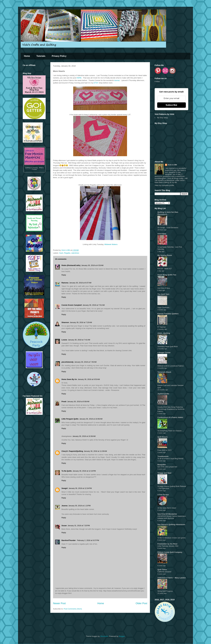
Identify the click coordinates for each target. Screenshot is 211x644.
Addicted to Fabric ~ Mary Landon (172, 578)
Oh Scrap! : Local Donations (168, 228)
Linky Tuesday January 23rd (168, 546)
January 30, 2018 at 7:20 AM (81, 322)
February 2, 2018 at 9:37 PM (88, 540)
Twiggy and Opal (164, 473)
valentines (75, 253)
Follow (157, 81)
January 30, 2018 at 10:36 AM (84, 436)
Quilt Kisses (162, 437)
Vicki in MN (172, 165)
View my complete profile (164, 185)
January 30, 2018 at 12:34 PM (80, 488)
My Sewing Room (165, 255)
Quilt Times (162, 570)
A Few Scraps (163, 495)
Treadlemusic (163, 456)
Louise (64, 340)
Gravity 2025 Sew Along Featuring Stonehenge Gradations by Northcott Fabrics (171, 409)
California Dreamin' (165, 572)
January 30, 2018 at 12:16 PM (84, 471)
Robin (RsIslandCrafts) (71, 265)
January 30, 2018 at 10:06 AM (91, 419)
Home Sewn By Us (69, 379)
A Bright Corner (164, 353)
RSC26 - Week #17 (165, 269)
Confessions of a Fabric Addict (170, 417)
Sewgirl (65, 488)
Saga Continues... (164, 308)
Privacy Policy (59, 56)
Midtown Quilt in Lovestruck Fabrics (171, 366)
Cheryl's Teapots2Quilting (72, 451)
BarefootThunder (69, 540)
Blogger (122, 636)
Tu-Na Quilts (67, 471)
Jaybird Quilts (163, 394)
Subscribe (171, 105)
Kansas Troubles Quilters (168, 314)
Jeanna (65, 506)
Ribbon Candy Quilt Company (170, 552)
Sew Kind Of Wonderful (167, 514)
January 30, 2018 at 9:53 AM (89, 379)
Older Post (141, 603)
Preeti (64, 402)
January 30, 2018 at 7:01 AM (94, 305)
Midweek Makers (111, 244)
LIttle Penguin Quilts (70, 419)
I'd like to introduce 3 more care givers (171, 538)
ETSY (96, 83)
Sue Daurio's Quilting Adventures (171, 524)
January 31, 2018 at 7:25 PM (79, 526)
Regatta (67, 253)
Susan (64, 526)
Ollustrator (104, 636)
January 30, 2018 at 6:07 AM (80, 283)
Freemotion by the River (167, 544)
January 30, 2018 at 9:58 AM (78, 402)
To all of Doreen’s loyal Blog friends (170, 459)
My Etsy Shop (162, 118)
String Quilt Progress (165, 591)
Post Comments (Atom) (73, 609)
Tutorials (41, 56)
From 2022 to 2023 (164, 450)
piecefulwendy (68, 362)
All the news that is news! (167, 508)
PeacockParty (36, 335)
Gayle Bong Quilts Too (167, 275)
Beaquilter (162, 465)
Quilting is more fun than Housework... (168, 213)
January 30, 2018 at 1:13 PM (79, 506)
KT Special (161, 327)
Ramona (65, 283)
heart (61, 253)
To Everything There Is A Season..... (171, 431)
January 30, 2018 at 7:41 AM (79, 340)
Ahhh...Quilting (164, 333)
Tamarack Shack (164, 372)
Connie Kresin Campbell (72, 305)
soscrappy (162, 234)
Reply (64, 275)
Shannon (65, 322)
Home (27, 56)
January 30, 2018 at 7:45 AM (85, 362)
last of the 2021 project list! (167, 467)
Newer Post (59, 603)
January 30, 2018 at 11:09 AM (95, 451)
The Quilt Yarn (163, 294)
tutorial (117, 80)
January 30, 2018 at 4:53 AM (92, 265)
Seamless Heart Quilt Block (168, 347)
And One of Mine (164, 288)
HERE (79, 78)
